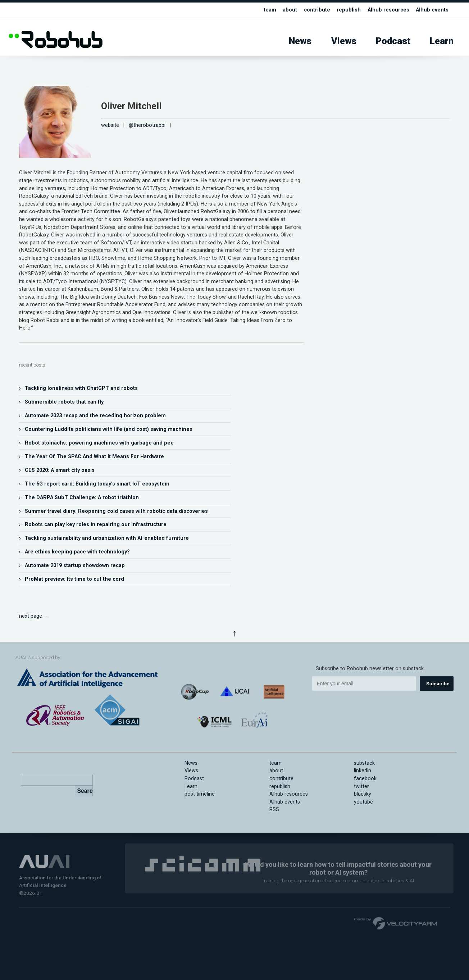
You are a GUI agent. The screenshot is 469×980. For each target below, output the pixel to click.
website (110, 125)
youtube (363, 802)
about (290, 10)
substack (364, 763)
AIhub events (432, 10)
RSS (274, 809)
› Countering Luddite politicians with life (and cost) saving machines (106, 429)
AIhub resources (388, 10)
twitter (361, 786)
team (270, 10)
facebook (365, 779)
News (300, 41)
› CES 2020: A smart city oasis (57, 470)
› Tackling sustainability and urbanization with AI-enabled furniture (104, 538)
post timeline (200, 794)
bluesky (363, 794)
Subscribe (438, 684)
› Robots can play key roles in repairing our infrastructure (93, 524)
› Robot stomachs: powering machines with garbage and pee (96, 443)
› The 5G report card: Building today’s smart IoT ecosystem (94, 484)
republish (349, 10)
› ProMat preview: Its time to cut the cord (72, 579)
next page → (34, 616)
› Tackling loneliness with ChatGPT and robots (78, 388)
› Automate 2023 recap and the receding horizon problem (92, 416)
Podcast (393, 41)
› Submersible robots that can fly (61, 402)
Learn (442, 41)
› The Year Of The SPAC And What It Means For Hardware (92, 457)
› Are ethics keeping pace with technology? (74, 552)
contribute (317, 10)
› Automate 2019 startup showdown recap (72, 565)
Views (344, 41)
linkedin (363, 771)
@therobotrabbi (147, 125)
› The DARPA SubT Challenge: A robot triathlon (79, 498)
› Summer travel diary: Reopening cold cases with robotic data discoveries (113, 511)
